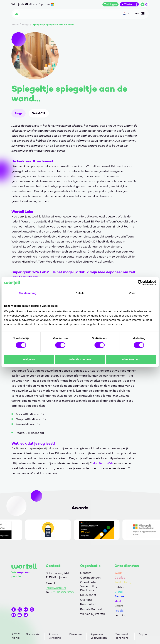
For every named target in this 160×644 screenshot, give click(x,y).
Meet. (118, 601)
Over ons (86, 600)
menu (139, 14)
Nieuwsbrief (88, 595)
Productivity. (123, 582)
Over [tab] (132, 293)
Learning (120, 615)
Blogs (19, 113)
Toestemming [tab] (28, 293)
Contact (86, 573)
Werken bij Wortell (92, 614)
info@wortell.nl (56, 588)
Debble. (120, 587)
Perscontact (88, 604)
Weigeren (29, 359)
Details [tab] (80, 293)
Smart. (119, 606)
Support (144, 634)
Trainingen (110, 4)
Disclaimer (76, 634)
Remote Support (91, 609)
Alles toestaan (131, 359)
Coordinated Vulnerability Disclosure (89, 586)
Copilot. (120, 578)
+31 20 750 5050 (62, 592)
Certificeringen (90, 578)
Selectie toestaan (80, 359)
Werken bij (131, 4)
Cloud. (119, 592)
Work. (118, 573)
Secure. (119, 596)
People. (119, 611)
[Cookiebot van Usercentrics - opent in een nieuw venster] (140, 283)
